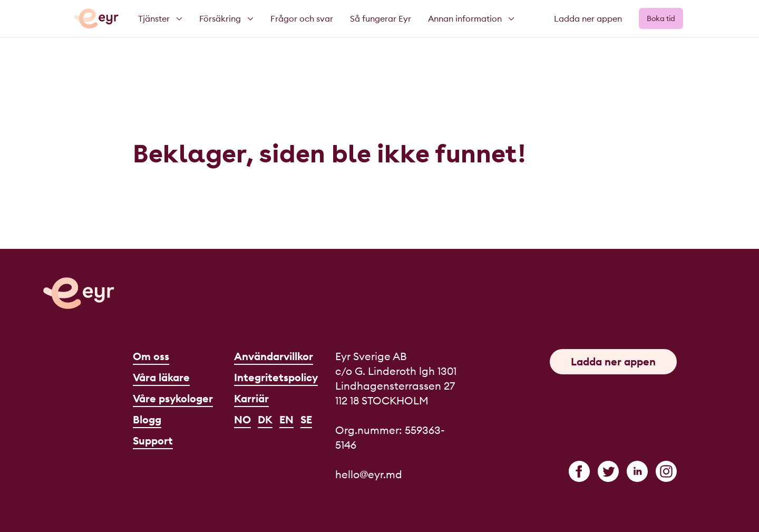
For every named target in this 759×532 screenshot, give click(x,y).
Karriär (251, 398)
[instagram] (666, 471)
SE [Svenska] (306, 419)
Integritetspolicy (276, 377)
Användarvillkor (274, 356)
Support (153, 441)
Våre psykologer (173, 398)
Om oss (151, 356)
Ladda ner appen (588, 18)
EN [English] (286, 419)
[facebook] (579, 471)
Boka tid (661, 18)
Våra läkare (161, 377)
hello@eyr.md (369, 474)
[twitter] (608, 471)
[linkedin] (637, 471)
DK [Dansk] (265, 419)
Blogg (147, 419)
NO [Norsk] (242, 419)
